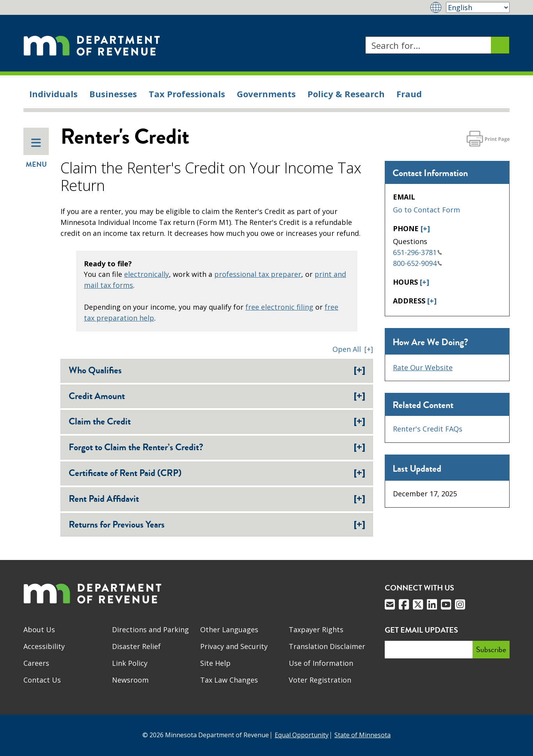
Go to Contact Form (426, 210)
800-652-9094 (418, 263)
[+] (425, 228)
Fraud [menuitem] (409, 94)
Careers (36, 663)
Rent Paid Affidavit (217, 499)
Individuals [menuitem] (53, 94)
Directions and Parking (150, 629)
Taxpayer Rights (316, 629)
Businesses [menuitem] (113, 94)
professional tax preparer (258, 274)
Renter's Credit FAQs (428, 429)
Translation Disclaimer (327, 646)
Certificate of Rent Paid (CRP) (217, 473)
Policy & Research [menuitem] (346, 94)
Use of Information (321, 663)
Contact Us (42, 680)
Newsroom (130, 680)
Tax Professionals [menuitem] (187, 94)
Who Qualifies (217, 370)
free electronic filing (279, 307)
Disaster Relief (136, 646)
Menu (36, 153)
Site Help (215, 663)
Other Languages (229, 629)
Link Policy (130, 663)
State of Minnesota (362, 735)
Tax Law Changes (229, 680)
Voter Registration (320, 680)
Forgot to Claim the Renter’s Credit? (217, 447)
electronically (147, 274)
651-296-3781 (418, 252)
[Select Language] (478, 7)
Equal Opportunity (302, 735)
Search (365, 37)
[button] (353, 349)
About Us (39, 629)
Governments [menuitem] (266, 94)
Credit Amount (217, 396)
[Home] (92, 45)
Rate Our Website (423, 367)
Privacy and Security (234, 646)
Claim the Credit (217, 421)
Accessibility (44, 646)
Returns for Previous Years (217, 524)
